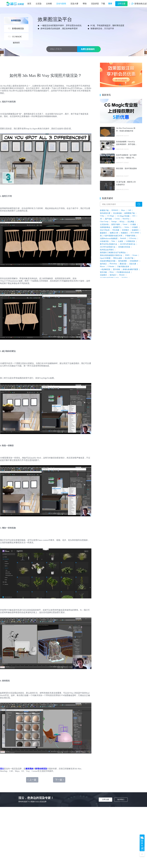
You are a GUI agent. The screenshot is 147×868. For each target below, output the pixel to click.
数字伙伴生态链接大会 (109, 244)
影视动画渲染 (41, 769)
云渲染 (39, 4)
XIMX (127, 255)
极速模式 (103, 233)
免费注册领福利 (88, 49)
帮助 (85, 4)
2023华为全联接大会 (108, 247)
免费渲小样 (114, 233)
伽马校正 (103, 264)
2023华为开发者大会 (128, 244)
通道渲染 (123, 264)
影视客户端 (104, 210)
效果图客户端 (129, 213)
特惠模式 (124, 233)
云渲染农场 (104, 224)
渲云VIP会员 (105, 230)
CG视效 (133, 224)
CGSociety (133, 238)
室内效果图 (122, 261)
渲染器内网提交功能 (108, 261)
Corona (117, 219)
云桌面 (120, 241)
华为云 (122, 222)
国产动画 (108, 219)
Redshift (123, 238)
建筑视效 (29, 769)
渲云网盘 (131, 222)
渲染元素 (133, 264)
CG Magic (111, 216)
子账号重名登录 (123, 267)
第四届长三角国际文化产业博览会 (113, 253)
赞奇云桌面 (118, 258)
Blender (122, 275)
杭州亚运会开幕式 (107, 250)
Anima (127, 227)
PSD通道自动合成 (123, 272)
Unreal (125, 224)
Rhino (112, 272)
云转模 (49, 4)
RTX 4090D (135, 233)
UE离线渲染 (130, 241)
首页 (29, 4)
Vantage (114, 222)
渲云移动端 (117, 213)
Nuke (113, 241)
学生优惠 (116, 230)
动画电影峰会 (105, 227)
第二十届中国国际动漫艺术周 (111, 236)
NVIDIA (125, 278)
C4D (129, 210)
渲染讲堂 (95, 4)
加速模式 (135, 230)
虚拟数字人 (117, 227)
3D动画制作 (134, 261)
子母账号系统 (130, 236)
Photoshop (113, 264)
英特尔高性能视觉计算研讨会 (111, 255)
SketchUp (126, 219)
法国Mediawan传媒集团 (109, 238)
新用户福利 (116, 224)
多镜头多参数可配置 (130, 269)
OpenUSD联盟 (105, 258)
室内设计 (113, 275)
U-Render (111, 266)
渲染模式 (103, 275)
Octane (135, 255)
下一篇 (60, 780)
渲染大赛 (74, 4)
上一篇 (32, 780)
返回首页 (16, 43)
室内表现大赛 (105, 213)
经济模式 (125, 230)
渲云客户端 (129, 258)
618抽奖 (135, 227)
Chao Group (104, 222)
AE (101, 219)
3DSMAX (115, 210)
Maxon (102, 266)
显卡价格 (116, 269)
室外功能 (103, 272)
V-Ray (102, 216)
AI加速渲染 (104, 241)
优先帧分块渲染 (124, 247)
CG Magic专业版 (123, 216)
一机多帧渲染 (105, 269)
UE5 (134, 216)
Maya (123, 210)
